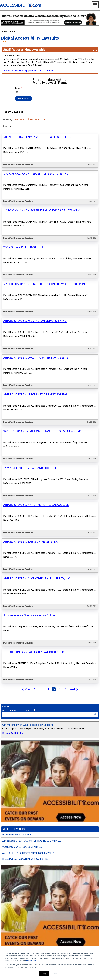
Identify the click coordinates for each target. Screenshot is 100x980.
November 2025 (10, 813)
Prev (26, 466)
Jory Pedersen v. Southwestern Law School (29, 422)
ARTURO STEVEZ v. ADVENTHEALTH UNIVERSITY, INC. (37, 400)
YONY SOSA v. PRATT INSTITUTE (23, 203)
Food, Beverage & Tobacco (15, 742)
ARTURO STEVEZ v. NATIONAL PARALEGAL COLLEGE (36, 356)
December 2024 (10, 875)
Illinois (6, 775)
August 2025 (8, 832)
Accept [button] (44, 974)
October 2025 (9, 819)
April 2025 (7, 850)
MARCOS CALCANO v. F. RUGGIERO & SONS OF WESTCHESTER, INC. (45, 225)
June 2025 (7, 838)
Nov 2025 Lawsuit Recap (16, 71)
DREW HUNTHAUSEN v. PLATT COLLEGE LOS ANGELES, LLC (40, 137)
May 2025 (7, 844)
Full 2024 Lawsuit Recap (41, 71)
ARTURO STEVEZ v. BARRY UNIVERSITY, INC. (31, 378)
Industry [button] (26, 119)
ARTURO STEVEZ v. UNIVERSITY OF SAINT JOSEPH (35, 290)
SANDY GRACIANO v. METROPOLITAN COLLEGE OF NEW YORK (42, 312)
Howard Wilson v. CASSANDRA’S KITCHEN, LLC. (25, 636)
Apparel (6, 754)
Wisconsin (7, 787)
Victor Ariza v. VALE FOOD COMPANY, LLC (22, 624)
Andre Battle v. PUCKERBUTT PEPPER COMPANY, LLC (28, 630)
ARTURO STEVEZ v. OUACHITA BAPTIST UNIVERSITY (36, 268)
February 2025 (9, 862)
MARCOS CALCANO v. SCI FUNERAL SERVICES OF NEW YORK (41, 181)
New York (7, 799)
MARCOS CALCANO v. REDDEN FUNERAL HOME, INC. (36, 159)
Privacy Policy (31, 961)
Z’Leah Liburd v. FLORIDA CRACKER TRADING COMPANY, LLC (32, 618)
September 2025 (10, 826)
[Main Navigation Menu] (95, 5)
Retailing (6, 736)
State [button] (6, 127)
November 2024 (10, 881)
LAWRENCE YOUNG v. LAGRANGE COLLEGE (30, 334)
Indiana (6, 793)
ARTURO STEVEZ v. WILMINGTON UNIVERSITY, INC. (35, 246)
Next (73, 466)
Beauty (6, 761)
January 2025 (9, 869)
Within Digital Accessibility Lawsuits (17, 487)
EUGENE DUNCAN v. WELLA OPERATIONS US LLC (34, 444)
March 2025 (8, 856)
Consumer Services (12, 748)
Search (5, 483)
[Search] (50, 491)
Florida (6, 781)
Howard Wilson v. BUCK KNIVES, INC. (20, 611)
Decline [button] (56, 974)
